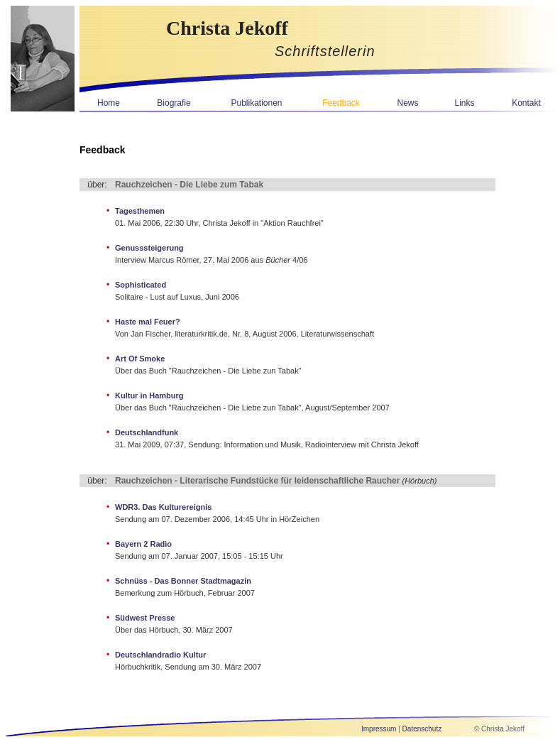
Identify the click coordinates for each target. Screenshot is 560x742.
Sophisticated (141, 285)
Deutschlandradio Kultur (160, 655)
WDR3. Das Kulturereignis (163, 507)
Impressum (379, 729)
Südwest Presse (145, 618)
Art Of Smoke (140, 359)
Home (109, 103)
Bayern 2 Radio (143, 544)
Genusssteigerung (149, 248)
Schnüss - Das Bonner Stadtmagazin (183, 581)
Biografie (174, 103)
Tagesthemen (140, 211)
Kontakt (526, 103)
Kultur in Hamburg (149, 395)
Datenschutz (422, 729)
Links (464, 103)
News (407, 103)
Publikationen (256, 103)
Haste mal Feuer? (148, 322)
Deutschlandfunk (147, 432)
